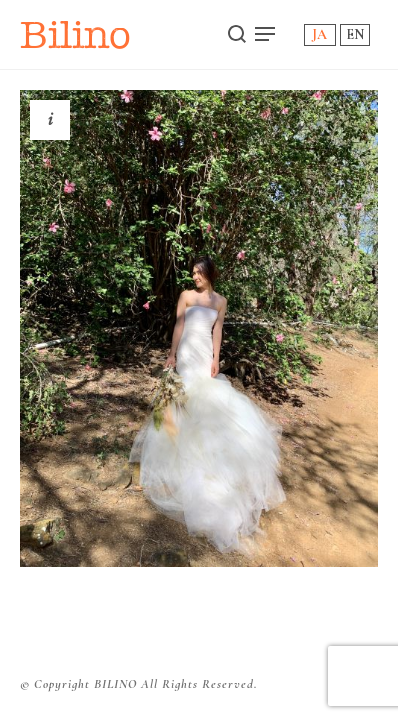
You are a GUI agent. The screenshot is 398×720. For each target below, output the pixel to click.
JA (319, 34)
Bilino (75, 34)
